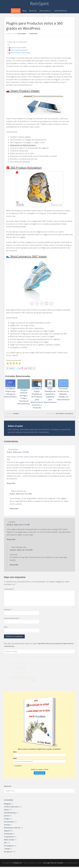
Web (6, 628)
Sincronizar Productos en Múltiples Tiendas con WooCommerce (63, 389)
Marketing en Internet (12, 829)
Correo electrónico (12, 620)
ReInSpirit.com (18, 864)
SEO (5, 844)
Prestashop (8, 835)
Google (7, 820)
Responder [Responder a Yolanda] (11, 485)
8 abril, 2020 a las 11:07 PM (24, 453)
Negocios (7, 832)
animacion (61, 412)
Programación (9, 838)
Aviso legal (46, 864)
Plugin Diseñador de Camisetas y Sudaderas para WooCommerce (50, 391)
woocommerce (69, 412)
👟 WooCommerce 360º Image (19, 53)
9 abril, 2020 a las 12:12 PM (27, 495)
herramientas (9, 823)
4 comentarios (33, 34)
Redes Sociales (9, 841)
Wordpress (16, 412)
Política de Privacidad (56, 864)
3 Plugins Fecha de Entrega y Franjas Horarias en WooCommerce (24, 391)
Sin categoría (9, 847)
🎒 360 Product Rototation (18, 50)
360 (57, 412)
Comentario (9, 590)
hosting (7, 826)
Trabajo (7, 850)
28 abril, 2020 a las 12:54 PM (27, 551)
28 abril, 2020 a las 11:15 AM (24, 526)
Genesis (7, 817)
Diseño (6, 811)
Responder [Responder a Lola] (11, 541)
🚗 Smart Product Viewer (17, 48)
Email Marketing (10, 814)
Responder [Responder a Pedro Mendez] (14, 510)
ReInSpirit (39, 4)
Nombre (8, 611)
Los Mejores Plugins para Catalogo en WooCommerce (10, 388)
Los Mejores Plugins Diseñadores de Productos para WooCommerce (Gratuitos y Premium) (37, 393)
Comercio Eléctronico (11, 808)
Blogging (7, 805)
